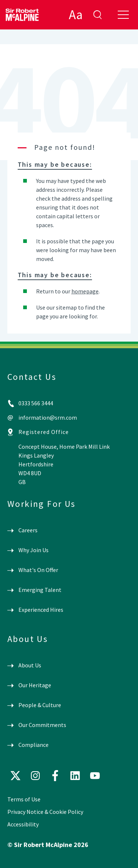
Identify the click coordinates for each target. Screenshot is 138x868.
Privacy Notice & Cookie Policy (45, 812)
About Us (30, 665)
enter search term (98, 15)
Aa (76, 15)
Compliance (33, 745)
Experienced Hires (41, 610)
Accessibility (23, 824)
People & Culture (40, 705)
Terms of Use (24, 799)
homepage (85, 291)
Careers (28, 530)
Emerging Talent (40, 590)
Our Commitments (42, 725)
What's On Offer (38, 570)
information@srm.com (48, 417)
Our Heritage (35, 685)
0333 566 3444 (36, 403)
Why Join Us (33, 550)
